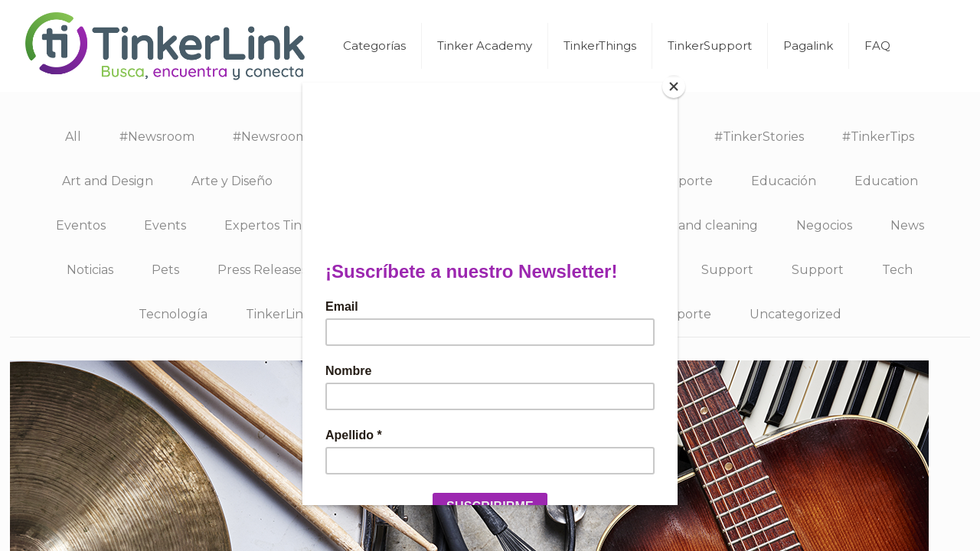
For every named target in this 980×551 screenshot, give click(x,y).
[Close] (674, 86)
